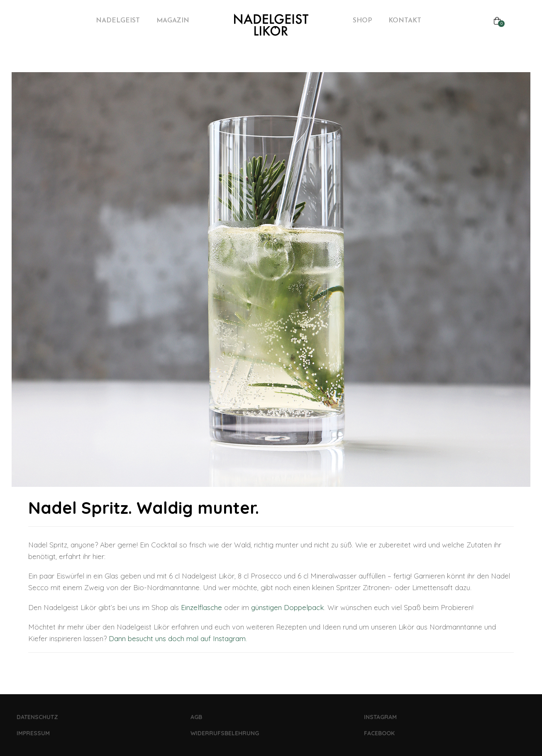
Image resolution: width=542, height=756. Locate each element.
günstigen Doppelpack (288, 607)
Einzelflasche (201, 607)
